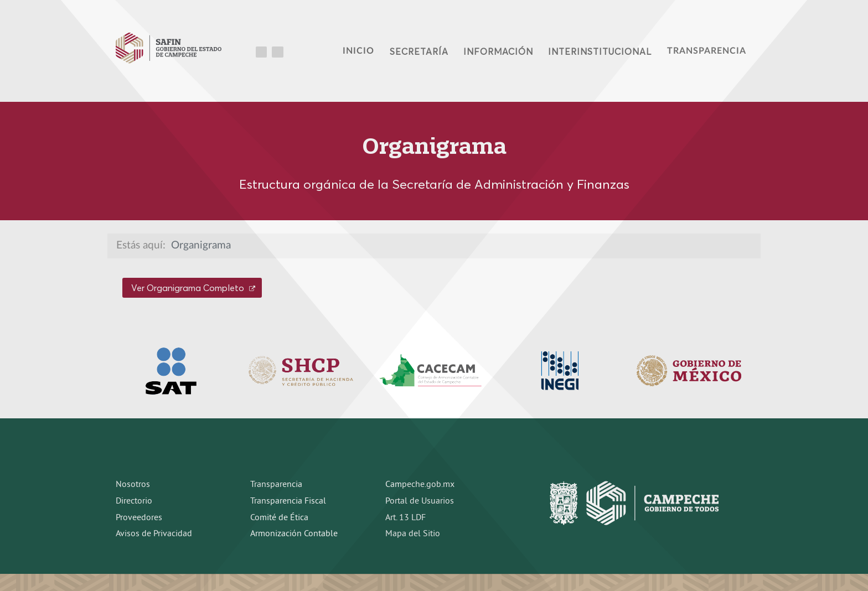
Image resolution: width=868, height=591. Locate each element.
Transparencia (276, 485)
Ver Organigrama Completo (193, 288)
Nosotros (133, 485)
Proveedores (139, 518)
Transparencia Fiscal (288, 501)
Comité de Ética (279, 518)
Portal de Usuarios (420, 501)
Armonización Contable (294, 534)
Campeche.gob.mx (420, 485)
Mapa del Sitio (413, 534)
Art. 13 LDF (405, 518)
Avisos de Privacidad (154, 534)
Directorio (134, 501)
